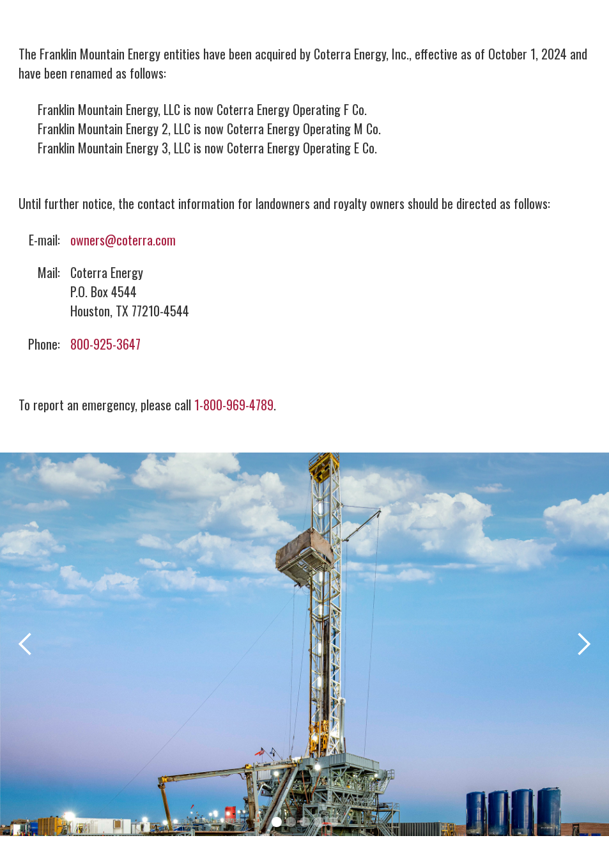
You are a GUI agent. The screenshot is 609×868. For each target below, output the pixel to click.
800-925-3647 (105, 344)
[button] (26, 644)
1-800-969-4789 (234, 405)
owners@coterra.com (123, 240)
